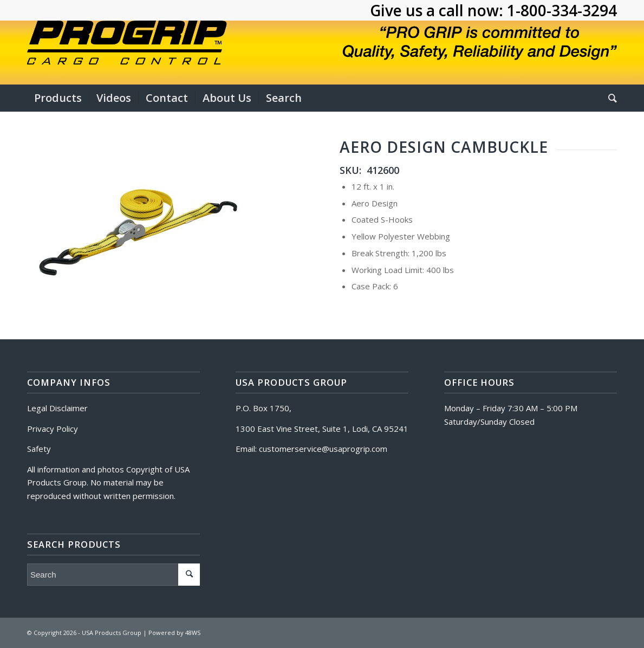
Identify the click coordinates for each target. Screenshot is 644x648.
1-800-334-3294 (562, 10)
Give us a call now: (438, 10)
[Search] (609, 98)
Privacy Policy (53, 429)
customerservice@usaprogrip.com (323, 449)
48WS (193, 633)
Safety (39, 449)
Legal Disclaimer (57, 408)
